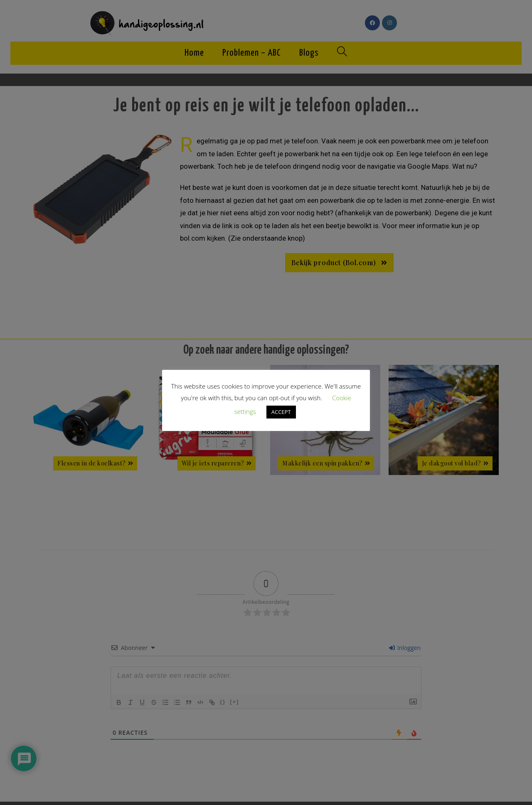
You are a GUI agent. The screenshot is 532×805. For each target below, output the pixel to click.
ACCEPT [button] (281, 412)
